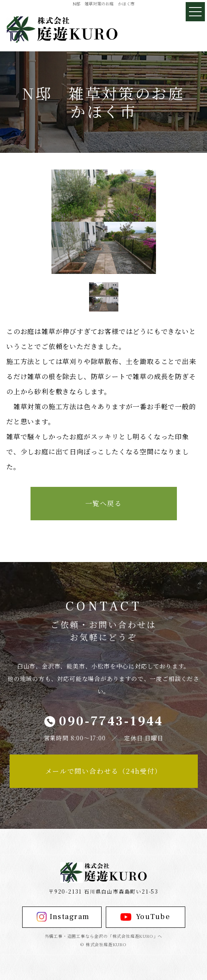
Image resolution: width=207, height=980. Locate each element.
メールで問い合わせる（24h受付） (103, 771)
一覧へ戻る (104, 503)
